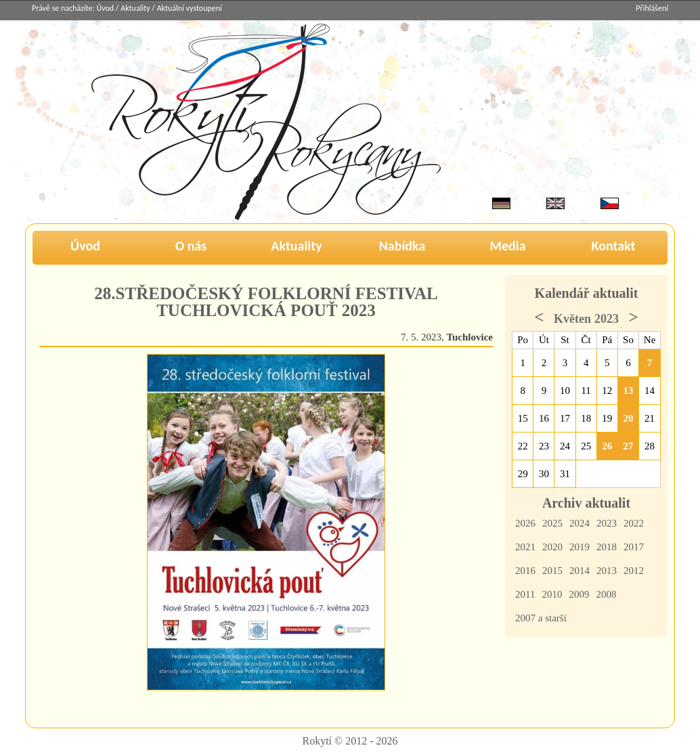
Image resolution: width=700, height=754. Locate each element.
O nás (191, 246)
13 (629, 391)
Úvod (106, 8)
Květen (572, 319)
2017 (634, 547)
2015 (552, 571)
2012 (634, 571)
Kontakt (614, 246)
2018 (607, 547)
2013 (607, 571)
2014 (579, 571)
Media (507, 246)
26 (607, 446)
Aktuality (135, 8)
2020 (552, 547)
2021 (525, 547)
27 (629, 446)
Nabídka (402, 246)
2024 (579, 523)
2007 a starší (541, 618)
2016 (525, 571)
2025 (552, 523)
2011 (525, 594)
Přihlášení (652, 8)
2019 (579, 547)
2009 (579, 594)
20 (629, 418)
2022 (634, 523)
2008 (606, 594)
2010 (552, 594)
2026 (525, 523)
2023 (607, 523)
